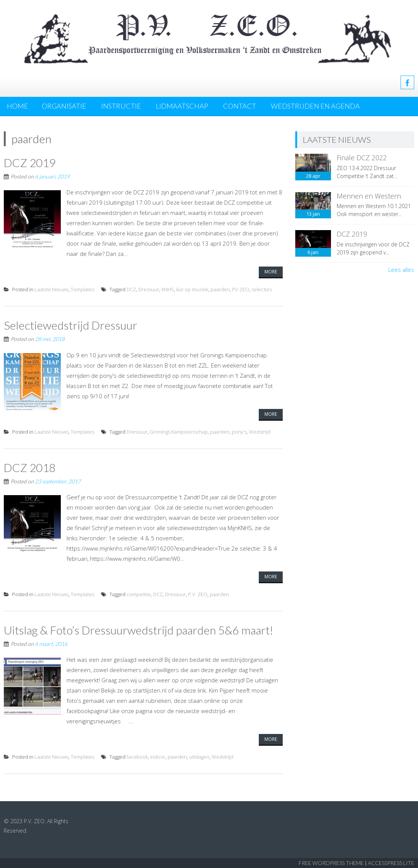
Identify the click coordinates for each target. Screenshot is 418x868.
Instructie (121, 106)
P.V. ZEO (198, 594)
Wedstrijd (260, 432)
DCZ (131, 289)
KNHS (168, 289)
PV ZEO (241, 289)
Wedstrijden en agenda (315, 106)
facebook (137, 757)
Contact (240, 106)
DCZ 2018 (30, 467)
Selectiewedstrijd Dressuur (70, 325)
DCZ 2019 (30, 163)
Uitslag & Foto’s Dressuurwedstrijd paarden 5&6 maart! (139, 630)
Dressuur (149, 289)
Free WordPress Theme (331, 863)
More (271, 272)
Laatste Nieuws (51, 289)
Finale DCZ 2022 (362, 158)
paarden (220, 289)
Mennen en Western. (369, 196)
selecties (262, 289)
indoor (158, 757)
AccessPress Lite (391, 863)
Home (17, 106)
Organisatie (64, 106)
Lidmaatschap (182, 106)
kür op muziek (192, 289)
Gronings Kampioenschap (179, 432)
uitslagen (199, 757)
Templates (82, 289)
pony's (239, 432)
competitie (139, 594)
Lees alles (401, 270)
